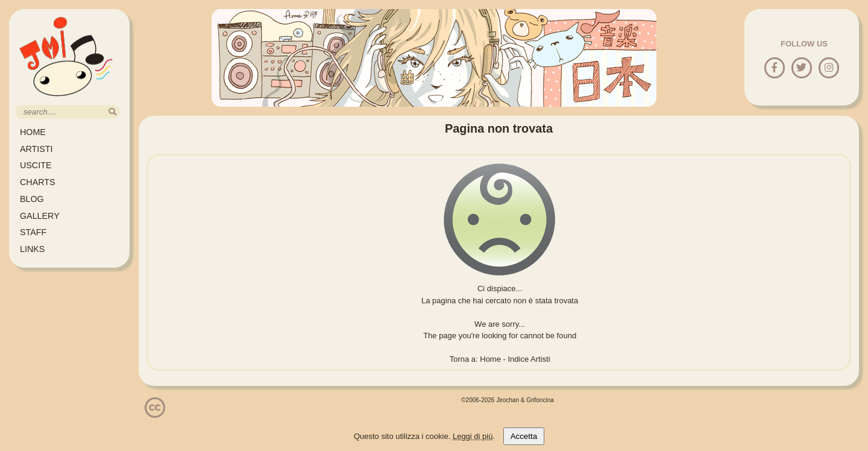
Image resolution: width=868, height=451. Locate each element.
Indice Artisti (529, 359)
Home (490, 359)
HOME (33, 132)
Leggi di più (473, 436)
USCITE (36, 165)
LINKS (32, 249)
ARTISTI (36, 149)
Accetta (524, 436)
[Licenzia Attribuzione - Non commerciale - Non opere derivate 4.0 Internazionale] (155, 413)
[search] (112, 112)
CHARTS (38, 182)
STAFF (33, 232)
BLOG (32, 199)
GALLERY (40, 216)
